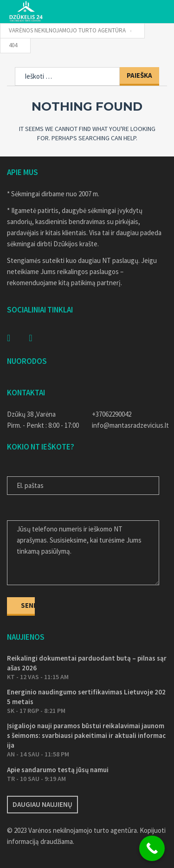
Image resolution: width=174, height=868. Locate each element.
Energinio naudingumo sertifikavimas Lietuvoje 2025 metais (86, 697)
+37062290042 (112, 414)
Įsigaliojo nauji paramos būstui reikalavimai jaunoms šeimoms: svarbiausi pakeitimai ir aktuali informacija (86, 735)
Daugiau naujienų (42, 804)
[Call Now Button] (152, 848)
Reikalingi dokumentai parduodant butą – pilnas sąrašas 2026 (87, 663)
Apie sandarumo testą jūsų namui (58, 770)
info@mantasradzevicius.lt (130, 425)
